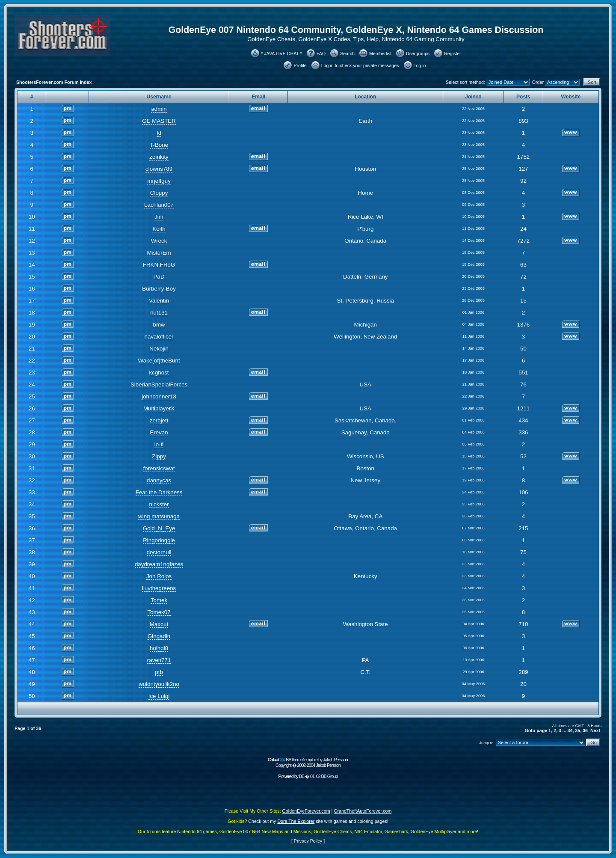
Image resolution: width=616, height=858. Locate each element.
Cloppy (159, 193)
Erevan (159, 432)
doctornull (159, 552)
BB (302, 776)
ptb (159, 672)
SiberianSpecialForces (159, 384)
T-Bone (159, 145)
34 (570, 730)
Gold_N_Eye (159, 528)
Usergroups (418, 53)
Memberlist (380, 53)
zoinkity (159, 157)
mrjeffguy (159, 181)
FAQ (321, 53)
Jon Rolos (159, 576)
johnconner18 (159, 396)
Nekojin (159, 349)
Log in (420, 65)
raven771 (159, 660)
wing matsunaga (159, 516)
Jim (159, 217)
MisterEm (159, 253)
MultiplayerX (159, 408)
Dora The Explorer (296, 821)
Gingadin (159, 636)
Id (159, 133)
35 (577, 730)
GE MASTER (159, 121)
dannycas (159, 480)
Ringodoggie (159, 540)
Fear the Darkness (159, 492)
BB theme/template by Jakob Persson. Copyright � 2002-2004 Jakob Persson (308, 762)
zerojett (159, 420)
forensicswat (159, 468)
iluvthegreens (159, 588)
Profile (300, 65)
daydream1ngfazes (159, 564)
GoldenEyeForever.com (306, 811)
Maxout (159, 624)
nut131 (159, 313)
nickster (159, 504)
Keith (159, 229)
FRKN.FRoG (159, 265)
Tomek (159, 600)
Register (453, 53)
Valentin (159, 301)
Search (347, 53)
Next (595, 730)
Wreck (159, 241)
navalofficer (159, 337)
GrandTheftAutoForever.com (363, 811)
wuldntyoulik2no (159, 684)
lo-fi (159, 444)
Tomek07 (159, 612)
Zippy (159, 456)
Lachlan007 (159, 205)
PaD (159, 277)
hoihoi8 (159, 648)
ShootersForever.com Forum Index (54, 82)
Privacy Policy (308, 841)
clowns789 (159, 169)
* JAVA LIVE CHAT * (281, 53)
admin (159, 109)
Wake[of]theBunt (159, 361)
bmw (159, 325)
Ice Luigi (159, 696)
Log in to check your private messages (360, 65)
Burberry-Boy (159, 289)
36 (585, 730)
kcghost (159, 373)
